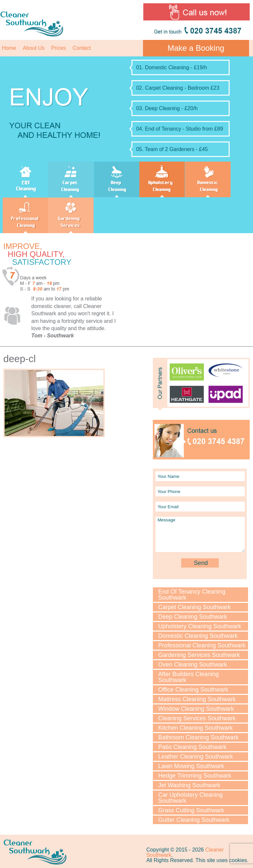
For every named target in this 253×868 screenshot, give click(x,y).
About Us (34, 48)
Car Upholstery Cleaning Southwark (190, 798)
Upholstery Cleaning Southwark (200, 626)
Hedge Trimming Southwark (195, 776)
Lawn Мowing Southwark (191, 766)
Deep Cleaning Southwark (193, 617)
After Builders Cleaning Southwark (188, 677)
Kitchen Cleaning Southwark (195, 728)
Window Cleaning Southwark (196, 709)
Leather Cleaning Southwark (196, 757)
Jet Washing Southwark (189, 785)
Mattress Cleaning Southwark (197, 699)
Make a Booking (196, 48)
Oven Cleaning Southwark (193, 665)
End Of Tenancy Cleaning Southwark (192, 595)
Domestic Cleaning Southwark (198, 636)
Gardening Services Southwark (199, 655)
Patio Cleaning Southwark (192, 747)
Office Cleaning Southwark (193, 690)
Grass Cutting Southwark (191, 810)
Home (9, 48)
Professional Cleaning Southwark (202, 645)
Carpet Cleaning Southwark (194, 607)
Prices (58, 48)
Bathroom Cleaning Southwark (198, 737)
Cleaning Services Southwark (197, 718)
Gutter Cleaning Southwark (194, 820)
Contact (82, 48)
